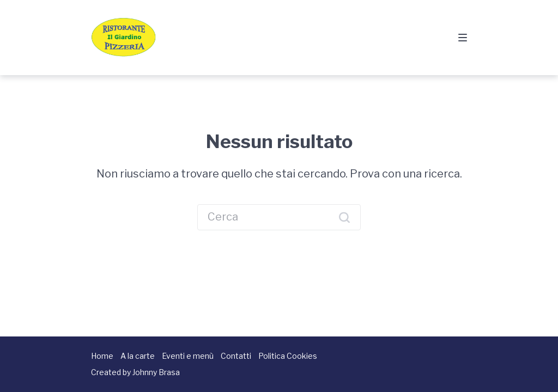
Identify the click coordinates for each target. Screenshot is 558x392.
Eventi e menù (188, 356)
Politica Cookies (288, 356)
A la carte (138, 356)
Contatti (236, 356)
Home (102, 356)
